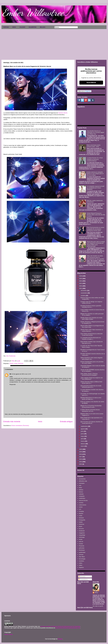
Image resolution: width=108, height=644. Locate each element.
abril (82, 439)
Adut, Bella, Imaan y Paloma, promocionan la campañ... (89, 374)
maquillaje (82, 535)
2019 (81, 452)
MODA (14, 27)
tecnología (82, 559)
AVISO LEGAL (9, 634)
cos (80, 509)
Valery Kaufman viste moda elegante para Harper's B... (91, 358)
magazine (82, 533)
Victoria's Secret (63, 113)
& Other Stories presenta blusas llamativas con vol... (90, 410)
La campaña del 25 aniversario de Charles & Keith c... (91, 338)
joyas (81, 526)
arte (80, 485)
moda (16, 363)
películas (82, 548)
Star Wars (82, 557)
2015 (81, 459)
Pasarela (82, 546)
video (81, 563)
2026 (81, 276)
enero (83, 446)
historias (82, 524)
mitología (82, 537)
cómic (81, 507)
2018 (81, 454)
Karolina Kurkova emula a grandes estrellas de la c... (91, 306)
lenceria (81, 529)
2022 (81, 286)
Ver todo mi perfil (98, 606)
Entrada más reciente (12, 422)
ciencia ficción (83, 500)
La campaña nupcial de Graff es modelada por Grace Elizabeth (96, 188)
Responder (13, 384)
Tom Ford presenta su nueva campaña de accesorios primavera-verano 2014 (95, 229)
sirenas (81, 555)
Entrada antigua (66, 422)
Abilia (11, 377)
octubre (83, 296)
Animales (82, 483)
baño (80, 488)
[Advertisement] (54, 44)
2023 (81, 283)
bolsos (81, 492)
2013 (81, 464)
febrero (83, 444)
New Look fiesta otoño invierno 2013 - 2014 (94, 146)
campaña (82, 496)
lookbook (82, 531)
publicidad (82, 552)
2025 (81, 279)
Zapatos (81, 567)
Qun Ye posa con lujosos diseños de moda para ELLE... (91, 422)
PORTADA (6, 27)
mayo (83, 436)
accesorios (82, 479)
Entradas (82, 577)
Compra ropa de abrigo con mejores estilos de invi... (91, 302)
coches (81, 503)
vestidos (81, 561)
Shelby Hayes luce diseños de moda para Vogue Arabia (91, 318)
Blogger (60, 639)
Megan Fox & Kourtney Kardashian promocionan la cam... (91, 406)
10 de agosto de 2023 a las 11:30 (21, 374)
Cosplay (81, 511)
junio (83, 434)
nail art (81, 542)
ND (10, 374)
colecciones (83, 505)
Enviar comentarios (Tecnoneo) (20, 426)
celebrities (82, 498)
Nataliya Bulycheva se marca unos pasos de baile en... (91, 398)
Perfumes (21, 363)
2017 (81, 457)
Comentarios (83, 579)
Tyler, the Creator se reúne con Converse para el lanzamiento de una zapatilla (95, 257)
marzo (83, 441)
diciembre (84, 291)
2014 (81, 462)
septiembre (84, 426)
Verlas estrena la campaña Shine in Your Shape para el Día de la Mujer (95, 174)
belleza (81, 490)
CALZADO (22, 27)
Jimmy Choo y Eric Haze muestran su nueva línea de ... (92, 330)
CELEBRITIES (33, 27)
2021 (81, 288)
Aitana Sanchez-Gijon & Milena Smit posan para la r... (91, 383)
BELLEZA (43, 27)
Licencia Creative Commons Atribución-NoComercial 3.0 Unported (60, 626)
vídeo (81, 565)
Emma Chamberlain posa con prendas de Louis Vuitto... (92, 362)
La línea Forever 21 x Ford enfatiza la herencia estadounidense (95, 159)
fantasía (81, 518)
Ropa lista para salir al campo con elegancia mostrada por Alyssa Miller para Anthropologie (96, 244)
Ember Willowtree (33, 12)
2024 (81, 281)
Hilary (96, 593)
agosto (83, 429)
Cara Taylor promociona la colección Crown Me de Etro (92, 334)
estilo (81, 516)
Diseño (11, 363)
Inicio (40, 422)
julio (82, 431)
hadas (81, 522)
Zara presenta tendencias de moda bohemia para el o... (91, 387)
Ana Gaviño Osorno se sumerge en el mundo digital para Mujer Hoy (95, 132)
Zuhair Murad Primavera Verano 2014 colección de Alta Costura (96, 215)
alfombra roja (83, 481)
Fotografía (82, 520)
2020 (81, 449)
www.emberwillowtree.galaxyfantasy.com (68, 628)
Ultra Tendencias (11, 356)
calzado (81, 494)
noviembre (84, 293)
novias (81, 544)
